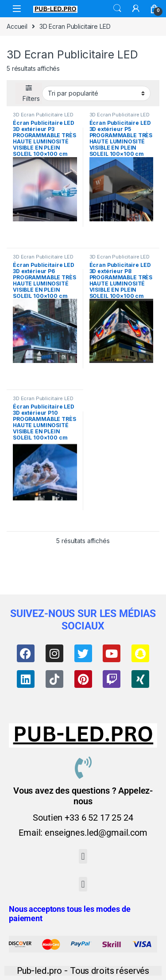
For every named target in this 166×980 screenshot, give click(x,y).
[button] (83, 856)
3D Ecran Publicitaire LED (43, 115)
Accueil (17, 26)
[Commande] (96, 93)
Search (117, 8)
